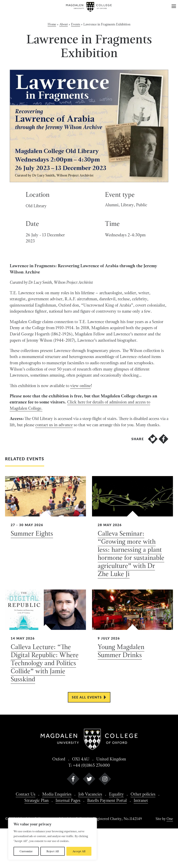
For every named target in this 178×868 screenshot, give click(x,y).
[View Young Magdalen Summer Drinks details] (132, 676)
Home (52, 25)
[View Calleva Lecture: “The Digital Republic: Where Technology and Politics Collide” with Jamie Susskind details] (46, 676)
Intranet (144, 839)
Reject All (53, 851)
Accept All (79, 851)
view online (85, 414)
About (64, 25)
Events (76, 25)
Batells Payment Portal (108, 839)
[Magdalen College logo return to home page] (89, 7)
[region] (52, 839)
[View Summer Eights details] (46, 567)
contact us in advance (79, 455)
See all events (87, 735)
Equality (118, 833)
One (170, 858)
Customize (26, 851)
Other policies (147, 833)
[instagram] (105, 818)
